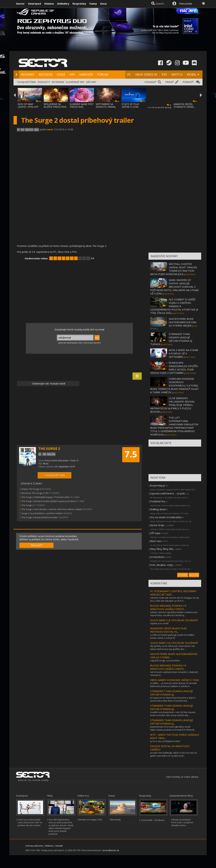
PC (129, 74)
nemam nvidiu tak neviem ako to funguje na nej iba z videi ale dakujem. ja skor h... (174, 599)
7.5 (131, 454)
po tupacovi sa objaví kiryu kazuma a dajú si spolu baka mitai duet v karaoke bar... (173, 699)
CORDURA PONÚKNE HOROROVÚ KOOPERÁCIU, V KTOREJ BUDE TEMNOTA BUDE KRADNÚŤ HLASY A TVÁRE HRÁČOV (174, 385)
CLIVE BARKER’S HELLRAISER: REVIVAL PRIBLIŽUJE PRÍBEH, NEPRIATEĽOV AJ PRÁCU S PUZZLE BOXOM (172, 405)
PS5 (164, 74)
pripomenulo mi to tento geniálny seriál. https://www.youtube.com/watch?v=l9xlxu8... (173, 728)
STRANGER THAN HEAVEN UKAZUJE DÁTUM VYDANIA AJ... (172, 693)
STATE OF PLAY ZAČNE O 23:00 (130, 105)
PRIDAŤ (170, 82)
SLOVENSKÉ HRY (75, 82)
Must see (156, 541)
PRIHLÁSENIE (186, 4)
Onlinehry (63, 4)
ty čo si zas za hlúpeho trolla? (165, 741)
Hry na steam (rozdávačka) (166, 517)
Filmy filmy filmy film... (162, 549)
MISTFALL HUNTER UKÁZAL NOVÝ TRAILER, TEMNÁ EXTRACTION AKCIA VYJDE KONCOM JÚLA (174, 269)
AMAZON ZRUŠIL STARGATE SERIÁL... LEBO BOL (185, 107)
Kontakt (59, 846)
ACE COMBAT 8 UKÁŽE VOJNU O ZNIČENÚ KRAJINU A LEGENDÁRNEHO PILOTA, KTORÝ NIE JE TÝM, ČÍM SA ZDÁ (174, 306)
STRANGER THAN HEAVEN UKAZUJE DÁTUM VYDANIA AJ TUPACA (171, 339)
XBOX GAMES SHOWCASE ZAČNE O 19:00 (175, 680)
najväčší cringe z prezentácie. (165, 660)
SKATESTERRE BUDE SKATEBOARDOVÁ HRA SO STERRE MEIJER (183, 322)
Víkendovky (115, 820)
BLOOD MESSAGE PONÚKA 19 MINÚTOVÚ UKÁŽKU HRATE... (168, 607)
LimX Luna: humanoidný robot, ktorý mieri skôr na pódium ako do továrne (30, 822)
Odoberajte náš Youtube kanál (48, 384)
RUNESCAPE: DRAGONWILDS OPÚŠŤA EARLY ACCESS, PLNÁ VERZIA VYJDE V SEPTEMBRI (174, 368)
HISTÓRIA (30, 82)
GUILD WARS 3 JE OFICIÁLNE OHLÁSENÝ (174, 620)
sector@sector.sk (111, 850)
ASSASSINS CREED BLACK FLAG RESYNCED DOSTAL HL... (168, 630)
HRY (72, 74)
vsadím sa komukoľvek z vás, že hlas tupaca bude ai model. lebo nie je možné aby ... (173, 714)
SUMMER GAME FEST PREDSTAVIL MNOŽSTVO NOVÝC (82, 107)
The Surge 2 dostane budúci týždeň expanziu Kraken (49, 501)
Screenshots (157, 557)
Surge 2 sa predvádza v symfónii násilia (42, 513)
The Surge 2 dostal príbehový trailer (40, 517)
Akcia (46, 463)
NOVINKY (28, 74)
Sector (20, 4)
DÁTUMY (91, 82)
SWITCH (177, 74)
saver (50, 129)
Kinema (49, 4)
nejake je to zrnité (159, 623)
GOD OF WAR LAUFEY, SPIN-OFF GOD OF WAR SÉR (28, 107)
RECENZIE (46, 74)
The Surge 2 (28, 505)
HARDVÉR (86, 74)
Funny (93, 4)
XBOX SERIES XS (146, 74)
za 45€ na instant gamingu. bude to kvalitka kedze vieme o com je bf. (172, 636)
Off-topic (155, 533)
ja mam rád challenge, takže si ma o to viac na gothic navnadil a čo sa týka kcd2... (173, 754)
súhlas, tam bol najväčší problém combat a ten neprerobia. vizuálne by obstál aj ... (174, 614)
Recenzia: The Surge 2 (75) (35, 493)
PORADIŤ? (188, 82)
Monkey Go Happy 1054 (90, 820)
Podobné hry (158, 501)
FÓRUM (103, 74)
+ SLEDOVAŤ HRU (55, 475)
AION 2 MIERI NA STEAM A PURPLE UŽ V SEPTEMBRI (183, 353)
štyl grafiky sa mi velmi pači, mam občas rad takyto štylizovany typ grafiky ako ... (172, 647)
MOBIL (192, 74)
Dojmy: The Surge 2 (31, 489)
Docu (103, 4)
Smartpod (35, 4)
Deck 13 (75, 460)
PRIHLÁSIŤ (37, 545)
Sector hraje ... (158, 525)
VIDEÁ (61, 74)
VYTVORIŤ (183, 575)
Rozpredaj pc (158, 485)
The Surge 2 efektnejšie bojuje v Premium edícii (45, 497)
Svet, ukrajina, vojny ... (163, 565)
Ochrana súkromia (34, 846)
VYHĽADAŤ (150, 82)
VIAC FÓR (194, 575)
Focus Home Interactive (57, 460)
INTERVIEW (58, 82)
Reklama (49, 846)
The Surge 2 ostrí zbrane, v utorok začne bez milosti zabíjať (52, 509)
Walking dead (158, 509)
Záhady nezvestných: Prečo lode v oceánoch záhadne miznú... (182, 822)
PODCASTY (44, 82)
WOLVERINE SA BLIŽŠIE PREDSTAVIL (55, 105)
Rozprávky (79, 4)
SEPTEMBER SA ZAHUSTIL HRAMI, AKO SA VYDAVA (106, 107)
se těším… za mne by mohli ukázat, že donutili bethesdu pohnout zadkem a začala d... (173, 685)
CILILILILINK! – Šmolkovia (153, 820)
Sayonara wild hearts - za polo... (168, 493)
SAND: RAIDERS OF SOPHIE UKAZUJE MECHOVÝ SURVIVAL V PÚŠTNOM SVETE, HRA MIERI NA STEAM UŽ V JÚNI (174, 287)
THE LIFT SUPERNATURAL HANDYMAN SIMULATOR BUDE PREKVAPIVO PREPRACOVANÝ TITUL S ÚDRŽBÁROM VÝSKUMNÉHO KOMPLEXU (174, 426)
